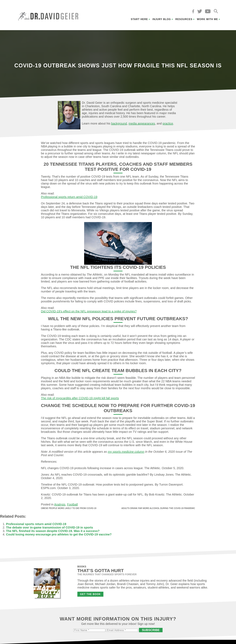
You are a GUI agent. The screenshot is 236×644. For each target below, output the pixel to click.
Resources (184, 19)
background (119, 123)
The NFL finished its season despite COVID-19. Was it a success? (53, 531)
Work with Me (207, 19)
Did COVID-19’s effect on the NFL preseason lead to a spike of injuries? (89, 311)
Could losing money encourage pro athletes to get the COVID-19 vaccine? (59, 534)
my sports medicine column (126, 452)
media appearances (142, 123)
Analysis (60, 504)
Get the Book (90, 594)
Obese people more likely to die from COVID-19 (69, 508)
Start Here (139, 19)
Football (72, 504)
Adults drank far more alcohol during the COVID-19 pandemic (158, 508)
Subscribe (151, 630)
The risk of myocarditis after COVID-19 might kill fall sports (80, 398)
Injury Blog (162, 19)
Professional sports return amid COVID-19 (69, 197)
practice (168, 123)
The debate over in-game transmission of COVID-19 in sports (50, 527)
